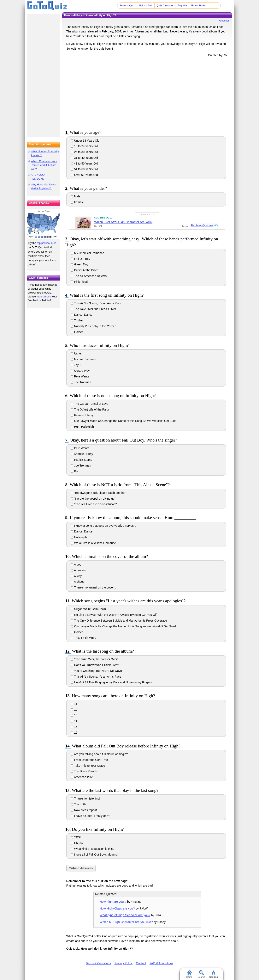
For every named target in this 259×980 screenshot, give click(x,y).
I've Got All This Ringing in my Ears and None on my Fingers (111, 682)
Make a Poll (145, 6)
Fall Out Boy (80, 259)
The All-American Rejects (89, 276)
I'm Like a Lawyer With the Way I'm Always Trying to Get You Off (114, 615)
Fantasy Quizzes (202, 226)
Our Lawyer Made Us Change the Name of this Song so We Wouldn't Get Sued (123, 626)
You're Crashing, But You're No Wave (96, 671)
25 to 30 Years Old (84, 152)
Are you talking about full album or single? (99, 754)
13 (74, 715)
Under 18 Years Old (85, 141)
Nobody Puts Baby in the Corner (93, 326)
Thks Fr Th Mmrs (83, 638)
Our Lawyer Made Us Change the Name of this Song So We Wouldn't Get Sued (123, 421)
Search (201, 974)
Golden (77, 332)
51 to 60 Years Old (84, 169)
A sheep (78, 582)
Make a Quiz (127, 6)
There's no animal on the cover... (93, 587)
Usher (76, 353)
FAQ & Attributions (161, 963)
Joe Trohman (81, 382)
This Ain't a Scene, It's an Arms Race (96, 303)
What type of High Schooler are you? (125, 915)
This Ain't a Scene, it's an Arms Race (96, 677)
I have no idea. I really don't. (90, 816)
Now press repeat (84, 810)
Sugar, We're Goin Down (88, 609)
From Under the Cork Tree (89, 760)
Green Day (79, 264)
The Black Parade (84, 771)
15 (74, 727)
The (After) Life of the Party (90, 409)
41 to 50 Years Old (84, 164)
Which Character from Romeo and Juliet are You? (44, 165)
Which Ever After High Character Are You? (123, 222)
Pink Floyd (79, 282)
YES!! (76, 837)
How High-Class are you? (117, 908)
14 (74, 721)
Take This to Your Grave (88, 766)
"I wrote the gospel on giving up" (93, 499)
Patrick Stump (81, 460)
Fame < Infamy (82, 415)
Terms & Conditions (98, 963)
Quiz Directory (165, 6)
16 (74, 733)
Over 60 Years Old (84, 175)
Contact (141, 963)
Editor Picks (198, 6)
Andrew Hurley (82, 454)
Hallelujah (79, 537)
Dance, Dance (82, 315)
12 (74, 710)
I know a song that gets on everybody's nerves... (103, 526)
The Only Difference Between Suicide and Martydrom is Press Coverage (119, 621)
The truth (78, 804)
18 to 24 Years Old (84, 146)
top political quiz (46, 243)
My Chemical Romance (87, 253)
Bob (75, 471)
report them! (44, 297)
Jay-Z (76, 365)
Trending (213, 974)
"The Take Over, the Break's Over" (94, 659)
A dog (76, 565)
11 (74, 704)
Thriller (77, 320)
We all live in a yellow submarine (93, 543)
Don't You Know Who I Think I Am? (95, 665)
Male (75, 196)
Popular (183, 6)
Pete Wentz (80, 376)
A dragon (78, 570)
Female (77, 202)
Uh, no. (77, 843)
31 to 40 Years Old (84, 158)
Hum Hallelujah (82, 427)
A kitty (76, 576)
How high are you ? (113, 902)
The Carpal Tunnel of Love (89, 404)
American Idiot (82, 777)
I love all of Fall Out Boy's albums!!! (95, 855)
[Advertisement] (147, 93)
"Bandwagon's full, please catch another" (99, 493)
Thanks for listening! (85, 799)
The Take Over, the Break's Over (93, 309)
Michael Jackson (83, 359)
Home (189, 974)
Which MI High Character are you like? (126, 922)
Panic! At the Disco (84, 270)
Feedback (224, 21)
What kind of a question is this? (92, 849)
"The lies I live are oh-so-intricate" (94, 504)
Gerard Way (80, 371)
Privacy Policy (123, 963)
